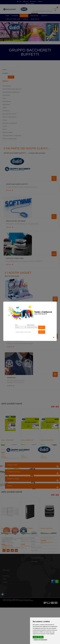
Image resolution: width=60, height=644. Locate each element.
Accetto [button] (36, 637)
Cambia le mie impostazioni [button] (40, 640)
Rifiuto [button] (41, 637)
